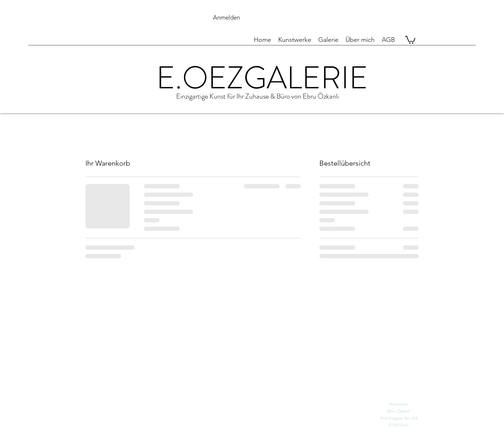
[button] (348, 18)
